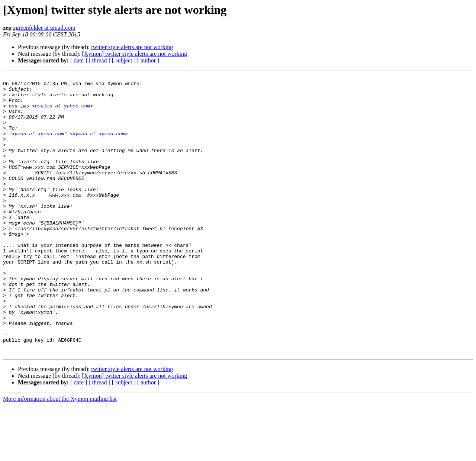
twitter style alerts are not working (132, 47)
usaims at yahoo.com (62, 112)
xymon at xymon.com (38, 146)
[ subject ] (124, 60)
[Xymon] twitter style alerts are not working (134, 54)
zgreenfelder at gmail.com (44, 28)
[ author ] (148, 60)
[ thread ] (99, 60)
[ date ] (79, 60)
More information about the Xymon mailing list (60, 454)
